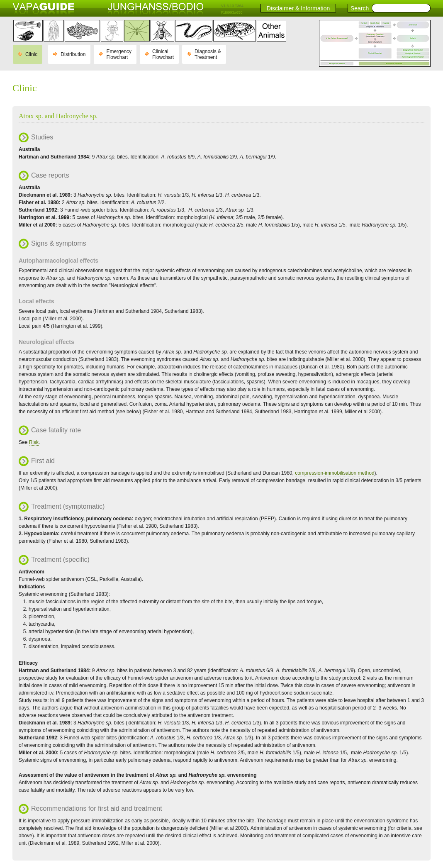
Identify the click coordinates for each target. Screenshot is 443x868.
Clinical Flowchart (163, 54)
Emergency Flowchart (119, 54)
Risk (34, 442)
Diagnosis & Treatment (208, 54)
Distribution (73, 54)
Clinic (31, 54)
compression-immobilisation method (335, 473)
